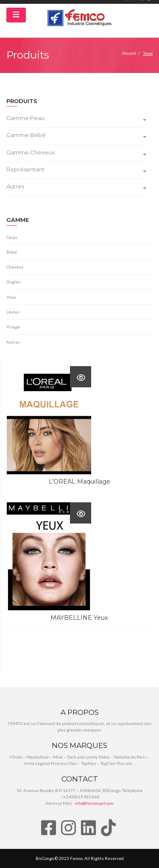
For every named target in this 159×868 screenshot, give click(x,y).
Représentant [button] (76, 169)
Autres (13, 342)
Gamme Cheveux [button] (76, 153)
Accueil (129, 53)
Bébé (12, 252)
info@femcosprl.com (94, 803)
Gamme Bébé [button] (76, 135)
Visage (13, 327)
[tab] (79, 119)
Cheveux (15, 267)
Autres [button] (76, 186)
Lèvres (13, 312)
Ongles (13, 282)
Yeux (11, 297)
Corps (12, 237)
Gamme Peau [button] (76, 118)
